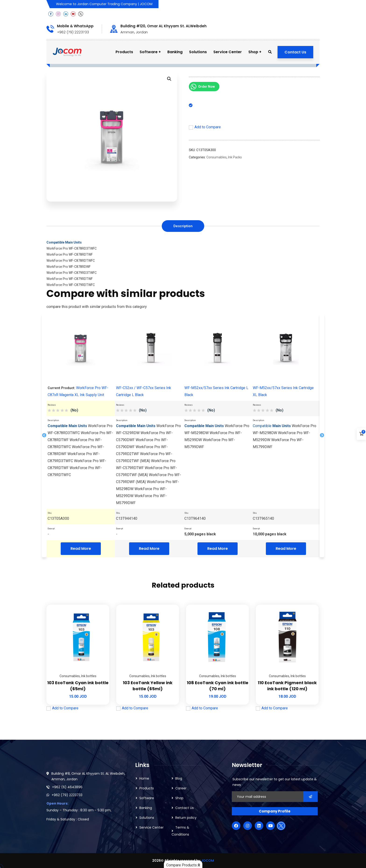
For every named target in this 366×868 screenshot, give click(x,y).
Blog (179, 778)
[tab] (183, 226)
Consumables (216, 157)
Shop (179, 798)
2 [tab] (186, 559)
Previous (44, 436)
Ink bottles (89, 676)
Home (144, 778)
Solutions (147, 818)
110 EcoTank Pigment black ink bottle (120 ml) (287, 686)
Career (181, 788)
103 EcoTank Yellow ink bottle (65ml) (148, 686)
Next (322, 436)
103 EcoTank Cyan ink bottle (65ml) (78, 686)
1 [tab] (177, 559)
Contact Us (295, 52)
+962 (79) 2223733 (67, 795)
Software (147, 798)
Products (147, 788)
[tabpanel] (81, 436)
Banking (146, 808)
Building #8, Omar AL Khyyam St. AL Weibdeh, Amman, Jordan (88, 776)
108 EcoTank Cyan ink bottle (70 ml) (218, 686)
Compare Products (183, 865)
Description (183, 226)
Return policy (186, 818)
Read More (81, 549)
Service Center (151, 827)
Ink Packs (235, 157)
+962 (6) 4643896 (67, 787)
